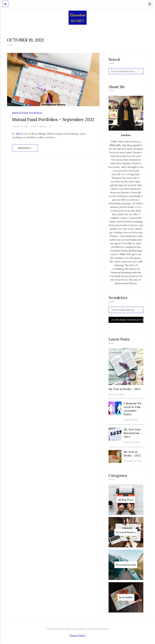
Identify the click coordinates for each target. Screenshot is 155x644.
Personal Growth (126, 565)
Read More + (25, 148)
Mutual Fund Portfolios (27, 113)
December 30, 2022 (133, 461)
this (18, 134)
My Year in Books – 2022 (132, 454)
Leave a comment (39, 126)
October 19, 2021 (20, 126)
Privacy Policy (78, 635)
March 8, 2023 (131, 420)
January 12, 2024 (116, 394)
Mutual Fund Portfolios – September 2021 (53, 120)
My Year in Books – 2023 (124, 389)
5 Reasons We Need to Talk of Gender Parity (133, 409)
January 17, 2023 (131, 442)
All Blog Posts (126, 500)
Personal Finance (126, 532)
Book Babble (126, 597)
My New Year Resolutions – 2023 (133, 433)
